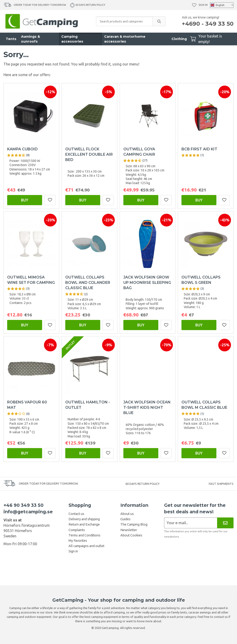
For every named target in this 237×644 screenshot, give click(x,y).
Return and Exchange (84, 524)
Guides (125, 519)
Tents (11, 39)
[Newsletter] (225, 523)
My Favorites (78, 541)
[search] (159, 21)
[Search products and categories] (124, 21)
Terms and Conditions (84, 535)
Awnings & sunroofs (31, 39)
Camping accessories (72, 39)
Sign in (203, 5)
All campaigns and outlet (86, 546)
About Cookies (131, 535)
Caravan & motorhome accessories (125, 39)
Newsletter (129, 530)
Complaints (77, 530)
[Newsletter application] (191, 523)
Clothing (179, 39)
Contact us (76, 514)
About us (127, 514)
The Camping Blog (134, 524)
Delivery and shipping (84, 519)
